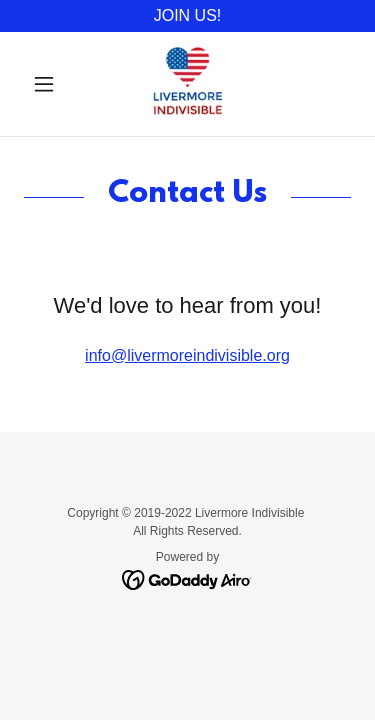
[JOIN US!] (187, 16)
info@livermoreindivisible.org (187, 355)
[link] (188, 84)
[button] (48, 84)
